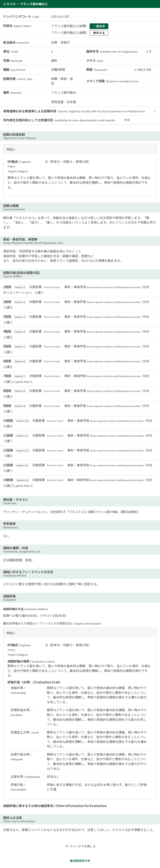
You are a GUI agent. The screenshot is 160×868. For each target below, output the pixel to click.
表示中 (99, 26)
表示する (99, 33)
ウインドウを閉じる (80, 846)
